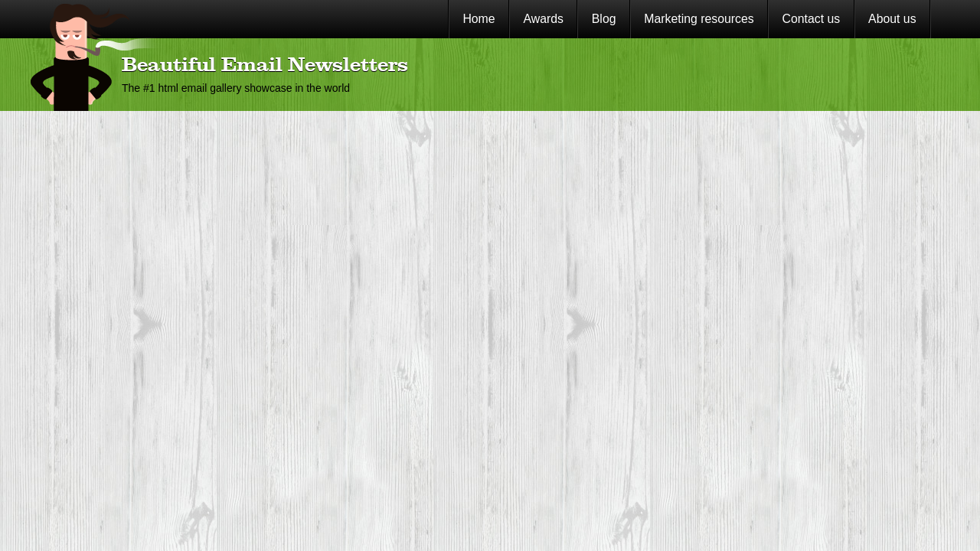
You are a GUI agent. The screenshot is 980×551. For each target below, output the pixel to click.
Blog (604, 19)
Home (479, 19)
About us (892, 19)
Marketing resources (699, 19)
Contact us (812, 19)
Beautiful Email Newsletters (265, 66)
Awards (543, 19)
